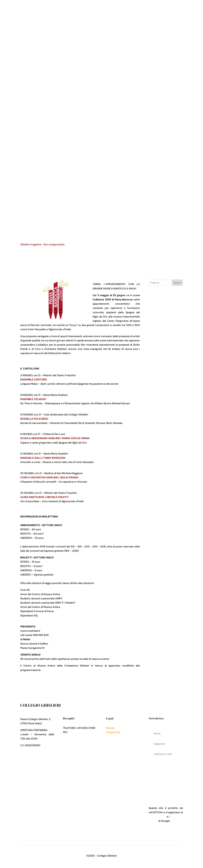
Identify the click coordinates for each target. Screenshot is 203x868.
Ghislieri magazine (31, 244)
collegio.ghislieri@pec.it (82, 732)
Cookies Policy (115, 741)
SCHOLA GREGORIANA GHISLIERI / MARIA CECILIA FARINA (55, 438)
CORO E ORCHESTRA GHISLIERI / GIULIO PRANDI (49, 477)
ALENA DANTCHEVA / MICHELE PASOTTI (44, 497)
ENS (23, 380)
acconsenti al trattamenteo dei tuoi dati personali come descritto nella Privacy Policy (166, 777)
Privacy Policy (114, 736)
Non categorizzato (54, 244)
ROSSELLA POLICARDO (34, 419)
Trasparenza (113, 732)
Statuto (110, 728)
